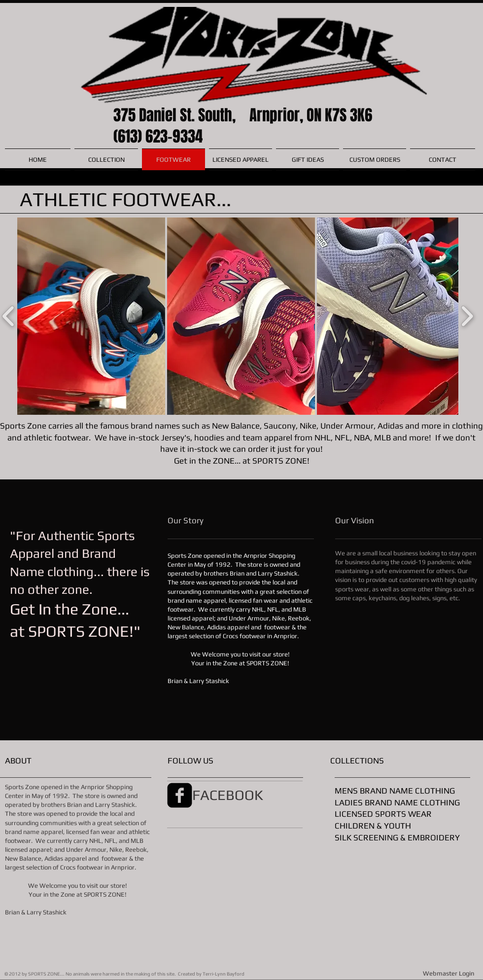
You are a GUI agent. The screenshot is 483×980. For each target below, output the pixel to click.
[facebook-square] (180, 795)
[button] (91, 316)
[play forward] (467, 316)
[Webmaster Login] (448, 974)
